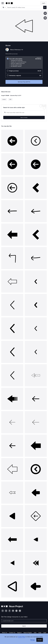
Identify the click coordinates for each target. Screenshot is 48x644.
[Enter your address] (24, 621)
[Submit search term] (45, 7)
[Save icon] (45, 13)
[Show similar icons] (45, 18)
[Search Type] (4, 7)
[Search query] (24, 113)
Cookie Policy (22, 637)
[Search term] (25, 7)
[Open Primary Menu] (3, 3)
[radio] (24, 62)
